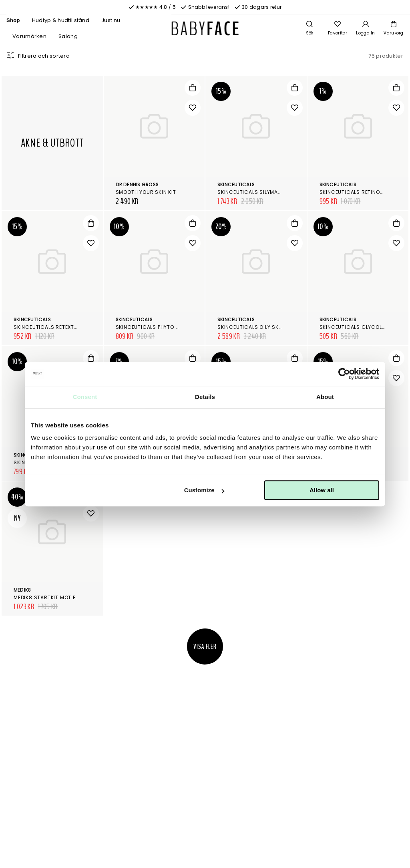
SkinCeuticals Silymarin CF (256, 192)
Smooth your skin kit (146, 192)
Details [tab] (205, 397)
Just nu (111, 20)
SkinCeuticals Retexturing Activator (68, 327)
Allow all (322, 490)
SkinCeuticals (236, 184)
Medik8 (22, 590)
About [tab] (325, 397)
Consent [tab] (85, 397)
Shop (13, 20)
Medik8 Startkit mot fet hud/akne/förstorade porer (89, 597)
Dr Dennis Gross (137, 184)
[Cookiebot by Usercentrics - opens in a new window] (344, 374)
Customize (204, 490)
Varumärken (29, 36)
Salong (68, 36)
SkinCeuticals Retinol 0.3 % (359, 192)
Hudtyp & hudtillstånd (61, 20)
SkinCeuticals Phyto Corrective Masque (174, 327)
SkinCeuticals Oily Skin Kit (255, 327)
